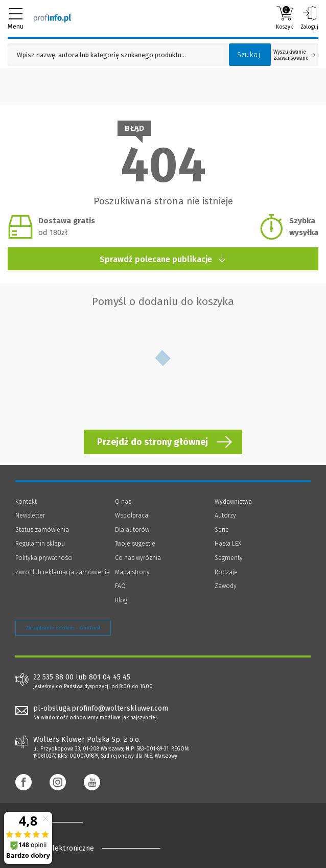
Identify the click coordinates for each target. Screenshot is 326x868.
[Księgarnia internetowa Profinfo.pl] (52, 18)
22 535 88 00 (53, 677)
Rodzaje (226, 572)
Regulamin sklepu (40, 544)
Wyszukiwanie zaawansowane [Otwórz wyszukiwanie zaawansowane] (294, 55)
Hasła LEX (228, 544)
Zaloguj (309, 18)
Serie (222, 530)
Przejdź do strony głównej (153, 442)
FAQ (120, 586)
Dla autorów (132, 530)
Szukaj (249, 55)
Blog (121, 600)
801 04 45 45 (110, 677)
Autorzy (225, 515)
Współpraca (132, 515)
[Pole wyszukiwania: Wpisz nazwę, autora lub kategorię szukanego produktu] (116, 55)
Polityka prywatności (44, 558)
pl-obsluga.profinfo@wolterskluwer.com (101, 708)
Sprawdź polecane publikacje (163, 259)
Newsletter (30, 515)
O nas (123, 502)
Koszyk (284, 18)
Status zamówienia (42, 530)
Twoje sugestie (135, 544)
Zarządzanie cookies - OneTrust (63, 628)
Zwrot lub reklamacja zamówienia (63, 572)
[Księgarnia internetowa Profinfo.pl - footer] (56, 822)
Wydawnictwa (233, 502)
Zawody (226, 586)
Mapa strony (132, 572)
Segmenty (229, 558)
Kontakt (26, 502)
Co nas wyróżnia (138, 558)
